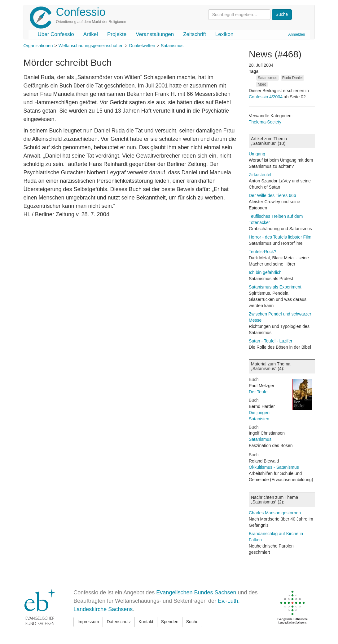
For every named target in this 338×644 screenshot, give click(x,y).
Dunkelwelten (142, 46)
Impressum (88, 622)
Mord (262, 84)
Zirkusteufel (260, 175)
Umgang (257, 154)
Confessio (81, 12)
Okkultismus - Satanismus (274, 467)
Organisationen (38, 46)
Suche (192, 622)
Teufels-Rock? (263, 252)
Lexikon (224, 34)
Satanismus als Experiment (275, 287)
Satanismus (172, 46)
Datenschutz (119, 622)
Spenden (170, 622)
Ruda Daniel (292, 78)
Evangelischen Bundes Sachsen (196, 593)
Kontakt (146, 622)
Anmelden (296, 34)
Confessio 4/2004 (266, 97)
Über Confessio (56, 34)
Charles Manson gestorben (275, 513)
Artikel (91, 34)
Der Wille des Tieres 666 (272, 195)
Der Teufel (259, 392)
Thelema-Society (265, 122)
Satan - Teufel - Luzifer (271, 341)
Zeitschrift (195, 34)
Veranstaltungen (155, 34)
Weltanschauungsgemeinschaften (91, 46)
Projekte (117, 34)
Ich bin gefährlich (265, 272)
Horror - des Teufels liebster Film (280, 237)
